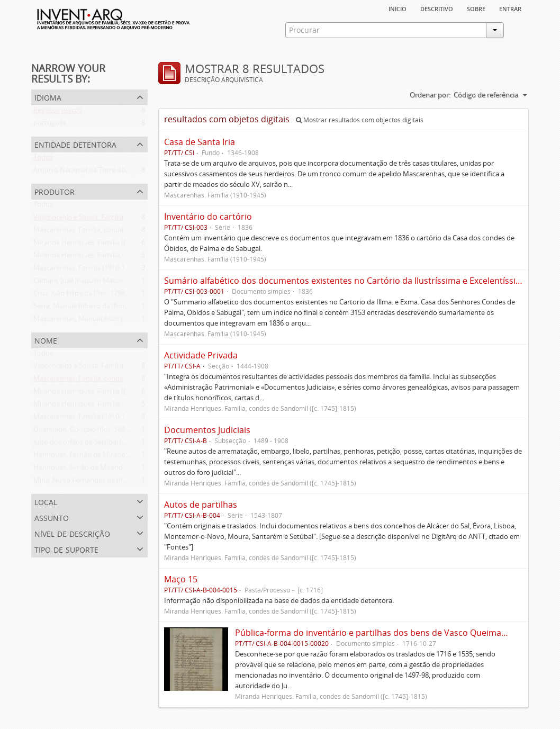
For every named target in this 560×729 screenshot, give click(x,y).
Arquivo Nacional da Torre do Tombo (92, 172)
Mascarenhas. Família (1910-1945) (86, 270)
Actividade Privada (201, 355)
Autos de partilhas (201, 505)
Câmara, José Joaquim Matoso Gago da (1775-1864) (113, 283)
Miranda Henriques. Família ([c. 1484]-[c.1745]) (105, 245)
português (50, 125)
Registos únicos (58, 112)
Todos (43, 159)
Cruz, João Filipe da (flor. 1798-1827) (89, 295)
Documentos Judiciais (207, 430)
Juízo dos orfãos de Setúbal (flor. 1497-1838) (102, 444)
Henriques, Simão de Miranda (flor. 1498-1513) (106, 470)
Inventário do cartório (208, 217)
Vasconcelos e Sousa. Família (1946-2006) (97, 219)
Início (398, 8)
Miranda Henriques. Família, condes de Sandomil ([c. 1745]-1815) (134, 257)
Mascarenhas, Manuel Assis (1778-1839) (95, 321)
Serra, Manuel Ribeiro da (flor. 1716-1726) (98, 308)
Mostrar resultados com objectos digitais (360, 120)
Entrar (510, 8)
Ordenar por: (430, 95)
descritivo (437, 8)
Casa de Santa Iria (200, 142)
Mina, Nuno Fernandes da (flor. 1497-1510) (100, 482)
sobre (476, 8)
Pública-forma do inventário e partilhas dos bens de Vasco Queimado (373, 633)
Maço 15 (181, 579)
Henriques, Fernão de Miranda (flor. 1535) (99, 457)
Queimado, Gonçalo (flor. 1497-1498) (91, 431)
